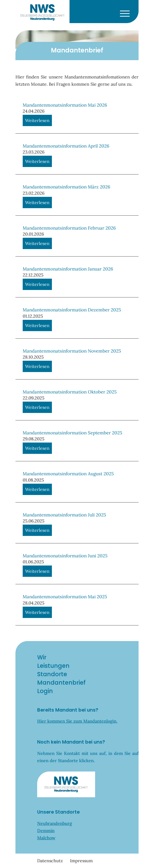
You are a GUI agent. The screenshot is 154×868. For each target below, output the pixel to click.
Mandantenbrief (61, 683)
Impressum (81, 861)
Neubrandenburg (55, 823)
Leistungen (53, 666)
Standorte (52, 674)
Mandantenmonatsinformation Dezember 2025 (72, 310)
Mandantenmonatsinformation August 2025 (68, 474)
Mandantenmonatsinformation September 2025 (72, 433)
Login (45, 691)
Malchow (46, 838)
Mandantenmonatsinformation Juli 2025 (64, 515)
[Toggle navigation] (125, 13)
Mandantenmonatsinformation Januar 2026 (68, 269)
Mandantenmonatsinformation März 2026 (66, 187)
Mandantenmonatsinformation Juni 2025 (65, 556)
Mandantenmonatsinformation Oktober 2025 (70, 392)
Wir (42, 657)
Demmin (46, 831)
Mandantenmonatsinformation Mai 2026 (65, 105)
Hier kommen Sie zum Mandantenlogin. (77, 721)
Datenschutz (50, 861)
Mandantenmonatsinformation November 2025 (72, 351)
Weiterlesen (37, 120)
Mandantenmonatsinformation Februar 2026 (69, 228)
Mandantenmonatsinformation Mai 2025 (65, 597)
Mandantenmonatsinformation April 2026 (66, 146)
